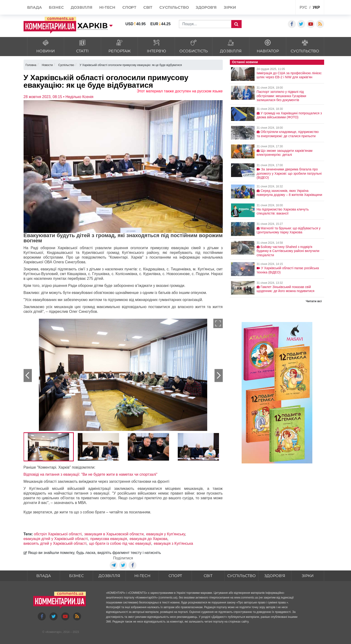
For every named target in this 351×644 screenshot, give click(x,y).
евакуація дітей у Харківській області (56, 539)
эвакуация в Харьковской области (114, 534)
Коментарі (53, 632)
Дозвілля (109, 576)
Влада (44, 576)
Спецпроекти (274, 8)
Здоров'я (275, 576)
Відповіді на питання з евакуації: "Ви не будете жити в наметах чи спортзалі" (91, 474)
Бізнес (76, 576)
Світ (208, 576)
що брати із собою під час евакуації (120, 543)
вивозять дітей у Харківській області (55, 543)
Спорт (175, 576)
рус (303, 7)
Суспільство (242, 576)
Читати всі (314, 301)
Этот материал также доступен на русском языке (180, 91)
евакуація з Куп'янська (173, 543)
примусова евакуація (109, 539)
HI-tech (142, 576)
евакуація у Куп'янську (166, 534)
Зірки (308, 576)
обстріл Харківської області (58, 534)
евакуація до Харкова (149, 539)
